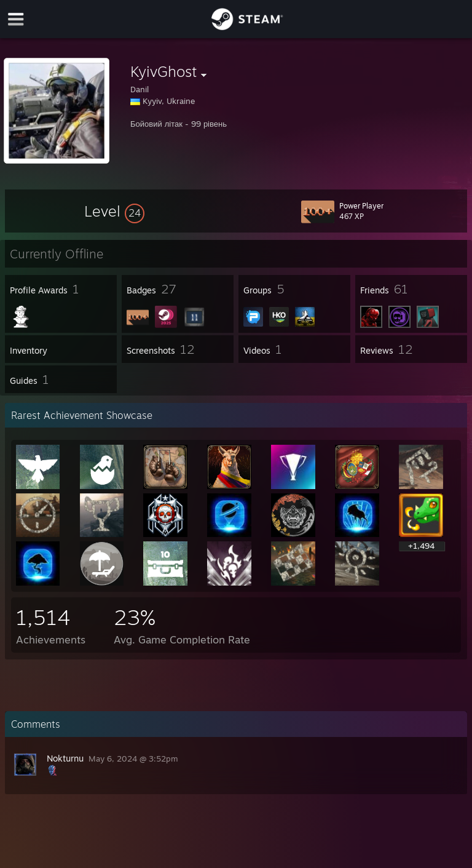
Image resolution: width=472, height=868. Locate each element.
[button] (114, 211)
